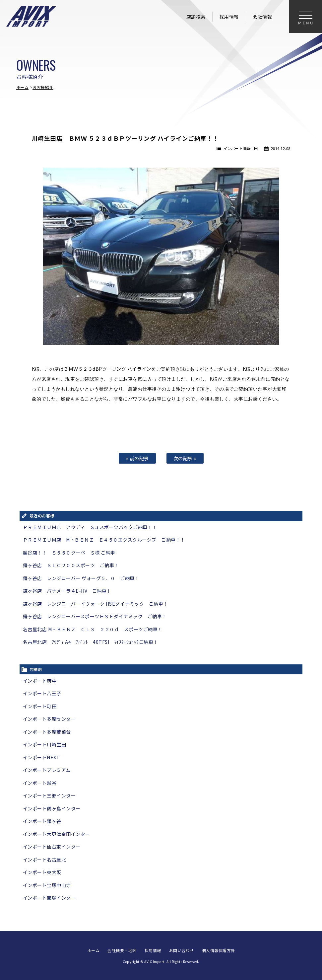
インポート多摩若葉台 (47, 732)
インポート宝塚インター (49, 898)
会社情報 (262, 17)
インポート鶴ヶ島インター (52, 808)
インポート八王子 (42, 693)
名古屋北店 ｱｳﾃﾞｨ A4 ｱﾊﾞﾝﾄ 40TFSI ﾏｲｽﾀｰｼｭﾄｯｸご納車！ (91, 642)
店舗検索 (196, 17)
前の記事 (137, 458)
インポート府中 (40, 681)
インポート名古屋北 (45, 860)
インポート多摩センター (49, 719)
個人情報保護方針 (219, 950)
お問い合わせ (182, 950)
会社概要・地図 (122, 950)
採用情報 (229, 17)
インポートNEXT (41, 757)
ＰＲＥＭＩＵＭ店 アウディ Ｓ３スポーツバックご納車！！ (90, 527)
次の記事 (185, 458)
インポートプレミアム (47, 770)
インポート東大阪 (42, 872)
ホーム (23, 87)
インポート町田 (40, 706)
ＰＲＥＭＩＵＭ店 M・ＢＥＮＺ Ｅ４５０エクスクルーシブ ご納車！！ (104, 540)
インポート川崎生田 (241, 148)
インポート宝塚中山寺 (47, 885)
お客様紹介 (43, 87)
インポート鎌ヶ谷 (42, 821)
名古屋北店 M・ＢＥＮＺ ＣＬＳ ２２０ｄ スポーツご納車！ (93, 629)
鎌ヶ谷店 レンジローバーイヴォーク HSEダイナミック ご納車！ (96, 604)
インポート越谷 (40, 783)
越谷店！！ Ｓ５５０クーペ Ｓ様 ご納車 (69, 553)
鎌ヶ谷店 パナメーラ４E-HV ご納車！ (67, 591)
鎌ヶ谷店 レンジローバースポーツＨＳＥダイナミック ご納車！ (95, 616)
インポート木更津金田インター (57, 834)
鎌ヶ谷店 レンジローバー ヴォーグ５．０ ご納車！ (81, 578)
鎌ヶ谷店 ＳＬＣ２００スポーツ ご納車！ (71, 565)
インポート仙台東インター (52, 847)
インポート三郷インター (49, 795)
